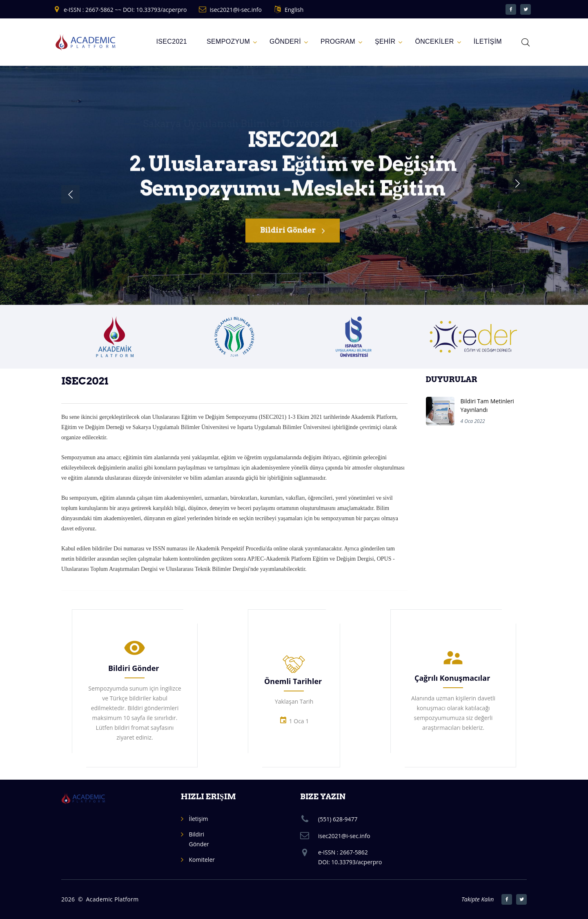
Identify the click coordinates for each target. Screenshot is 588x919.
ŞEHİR (385, 41)
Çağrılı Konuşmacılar (452, 678)
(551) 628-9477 (338, 819)
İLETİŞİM (488, 41)
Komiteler (202, 860)
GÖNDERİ (285, 41)
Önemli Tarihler (293, 681)
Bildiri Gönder (293, 236)
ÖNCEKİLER (434, 41)
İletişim (199, 819)
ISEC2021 (172, 41)
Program (338, 41)
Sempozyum (228, 41)
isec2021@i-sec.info (236, 10)
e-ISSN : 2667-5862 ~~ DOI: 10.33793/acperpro (125, 10)
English (294, 10)
